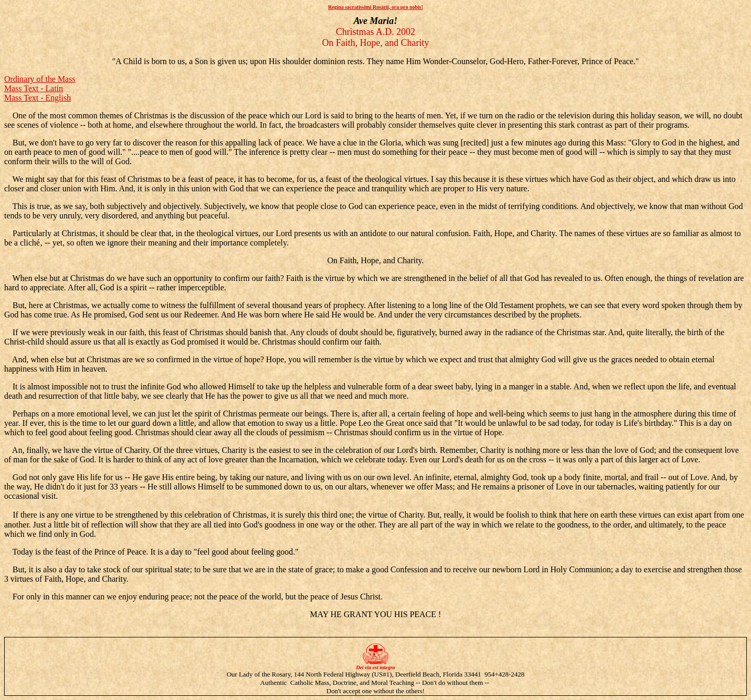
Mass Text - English (38, 98)
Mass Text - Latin (34, 88)
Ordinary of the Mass (40, 79)
